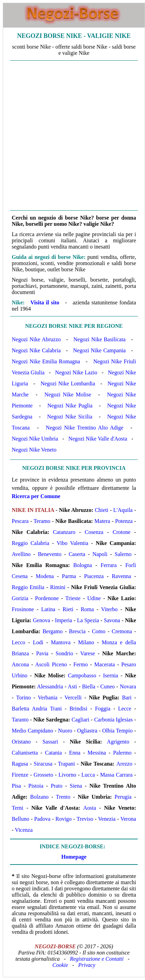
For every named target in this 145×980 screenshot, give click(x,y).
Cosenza (94, 532)
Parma (69, 576)
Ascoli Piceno (51, 664)
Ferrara (109, 565)
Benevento (50, 554)
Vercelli (73, 698)
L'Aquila (123, 510)
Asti (72, 686)
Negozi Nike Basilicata (100, 339)
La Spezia (88, 620)
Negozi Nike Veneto (34, 450)
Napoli (100, 554)
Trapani (66, 764)
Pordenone (47, 598)
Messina (97, 753)
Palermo (122, 753)
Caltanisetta (25, 753)
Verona (128, 819)
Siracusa (43, 764)
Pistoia (36, 786)
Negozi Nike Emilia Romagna (46, 361)
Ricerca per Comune (36, 496)
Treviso (85, 819)
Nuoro (65, 731)
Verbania (48, 698)
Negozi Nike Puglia (70, 406)
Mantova (61, 642)
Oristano (21, 742)
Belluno (21, 819)
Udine (94, 598)
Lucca (88, 775)
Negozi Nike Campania (99, 350)
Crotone (122, 532)
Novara (128, 686)
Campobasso (82, 675)
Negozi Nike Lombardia (68, 383)
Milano (86, 642)
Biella (89, 686)
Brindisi (78, 709)
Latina (48, 609)
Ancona (20, 664)
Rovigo (63, 819)
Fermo (81, 664)
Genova (41, 620)
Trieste (73, 598)
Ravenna (122, 576)
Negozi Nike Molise (68, 395)
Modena (45, 576)
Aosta (90, 808)
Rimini (58, 587)
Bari (127, 698)
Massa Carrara (116, 775)
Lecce (125, 709)
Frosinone (23, 609)
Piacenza (94, 576)
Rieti (68, 609)
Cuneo (108, 686)
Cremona (122, 631)
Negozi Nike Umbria (35, 439)
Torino (23, 698)
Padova (42, 819)
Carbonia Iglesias (114, 720)
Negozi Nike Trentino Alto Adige (85, 428)
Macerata (105, 664)
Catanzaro (64, 532)
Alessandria (50, 686)
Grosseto (43, 775)
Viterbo (109, 609)
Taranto (20, 720)
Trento (63, 797)
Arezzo (124, 764)
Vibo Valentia (72, 543)
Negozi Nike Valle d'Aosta (98, 439)
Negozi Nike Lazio (76, 372)
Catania (53, 753)
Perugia (123, 797)
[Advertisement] (72, 135)
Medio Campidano (32, 731)
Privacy (87, 965)
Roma (87, 609)
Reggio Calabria (31, 543)
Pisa (16, 786)
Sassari (50, 742)
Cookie (60, 965)
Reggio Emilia (28, 587)
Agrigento (118, 742)
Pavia (42, 653)
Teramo (42, 521)
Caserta (77, 554)
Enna (75, 753)
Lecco (18, 642)
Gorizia (20, 598)
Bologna (83, 565)
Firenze (20, 775)
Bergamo (52, 631)
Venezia (107, 819)
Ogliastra (87, 731)
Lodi (38, 642)
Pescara (20, 521)
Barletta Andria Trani (37, 709)
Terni (18, 808)
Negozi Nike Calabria (36, 350)
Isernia (110, 675)
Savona (112, 620)
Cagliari (80, 720)
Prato (57, 786)
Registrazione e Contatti (97, 959)
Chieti (102, 510)
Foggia (103, 709)
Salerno (123, 554)
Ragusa (20, 764)
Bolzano (39, 797)
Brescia (77, 631)
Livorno (67, 775)
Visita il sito (45, 302)
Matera (102, 521)
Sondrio (64, 653)
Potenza (124, 521)
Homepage (74, 857)
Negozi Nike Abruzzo (36, 339)
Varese (88, 653)
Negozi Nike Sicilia (70, 417)
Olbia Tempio (117, 731)
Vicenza (24, 830)
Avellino (21, 554)
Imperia (64, 620)
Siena (76, 786)
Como (99, 631)
